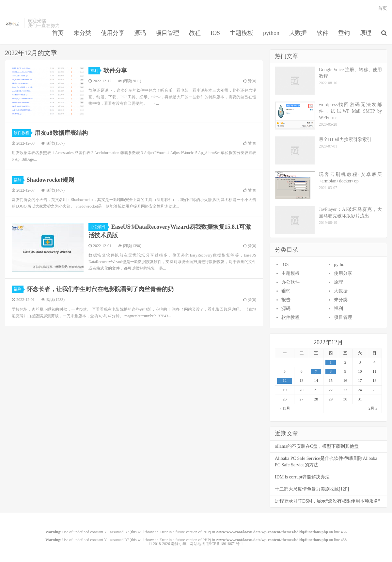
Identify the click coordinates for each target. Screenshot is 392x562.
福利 (95, 70)
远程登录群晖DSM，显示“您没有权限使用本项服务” (328, 501)
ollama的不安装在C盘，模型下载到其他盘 (317, 446)
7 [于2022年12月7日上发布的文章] (316, 371)
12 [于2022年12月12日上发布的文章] (285, 381)
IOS (215, 33)
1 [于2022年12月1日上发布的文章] (331, 362)
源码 (140, 33)
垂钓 (344, 33)
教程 (195, 33)
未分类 (82, 33)
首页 (58, 33)
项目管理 (167, 33)
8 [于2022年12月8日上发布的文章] (331, 371)
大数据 (298, 33)
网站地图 (197, 544)
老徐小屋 (13, 23)
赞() (250, 81)
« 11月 (285, 408)
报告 (286, 300)
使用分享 (113, 33)
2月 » (373, 408)
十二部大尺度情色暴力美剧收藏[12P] (312, 489)
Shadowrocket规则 (51, 180)
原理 (366, 33)
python (271, 33)
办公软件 (99, 227)
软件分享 (115, 70)
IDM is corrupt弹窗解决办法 (302, 477)
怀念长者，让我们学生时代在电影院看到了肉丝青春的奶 (100, 289)
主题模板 (242, 33)
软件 (322, 33)
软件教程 (23, 133)
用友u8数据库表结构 (61, 133)
